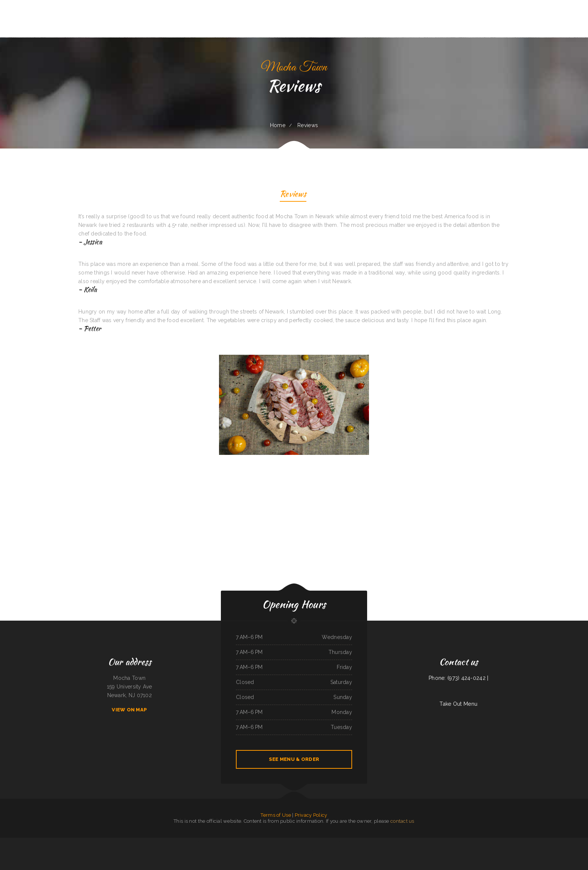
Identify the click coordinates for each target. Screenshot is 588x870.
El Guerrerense (316, 842)
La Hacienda (354, 842)
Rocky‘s (120, 842)
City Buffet (156, 842)
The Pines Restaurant (244, 842)
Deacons (567, 842)
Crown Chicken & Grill (446, 842)
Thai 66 (236, 842)
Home (278, 125)
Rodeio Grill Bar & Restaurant (296, 842)
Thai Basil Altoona (284, 842)
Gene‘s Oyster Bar (17, 842)
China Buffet (479, 842)
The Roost (125, 842)
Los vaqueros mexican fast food (109, 842)
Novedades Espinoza (426, 842)
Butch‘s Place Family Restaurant (394, 842)
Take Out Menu (458, 704)
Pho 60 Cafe (339, 842)
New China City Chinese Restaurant (67, 842)
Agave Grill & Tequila (291, 850)
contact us (402, 821)
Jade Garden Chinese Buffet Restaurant (144, 842)
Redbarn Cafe (3, 842)
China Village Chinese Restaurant (328, 842)
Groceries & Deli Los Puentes (185, 842)
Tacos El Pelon (584, 842)
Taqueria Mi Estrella (575, 842)
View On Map (129, 710)
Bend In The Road (266, 842)
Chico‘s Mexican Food (302, 850)
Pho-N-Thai (131, 842)
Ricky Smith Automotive (280, 850)
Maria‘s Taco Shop (46, 842)
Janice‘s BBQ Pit (275, 842)
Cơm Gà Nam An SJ (229, 842)
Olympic (9, 842)
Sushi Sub (383, 842)
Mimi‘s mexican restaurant (500, 842)
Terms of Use (276, 815)
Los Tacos (99, 842)
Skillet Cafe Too (308, 842)
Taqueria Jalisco (545, 842)
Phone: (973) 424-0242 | (458, 678)
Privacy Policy (311, 815)
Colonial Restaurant (91, 842)
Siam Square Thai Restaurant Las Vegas (515, 842)
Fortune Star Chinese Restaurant (533, 842)
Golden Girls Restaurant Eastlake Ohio (466, 842)
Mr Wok (552, 842)
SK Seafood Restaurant (218, 842)
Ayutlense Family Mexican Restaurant (169, 842)
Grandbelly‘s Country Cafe (256, 842)
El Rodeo (454, 842)
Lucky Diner (310, 850)
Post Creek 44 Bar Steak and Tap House (202, 842)
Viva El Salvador (376, 842)
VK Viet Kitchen (347, 842)
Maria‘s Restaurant (27, 842)
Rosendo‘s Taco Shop (81, 842)
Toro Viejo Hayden (559, 842)
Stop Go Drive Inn (436, 842)
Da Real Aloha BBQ (37, 842)
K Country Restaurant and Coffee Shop (411, 842)
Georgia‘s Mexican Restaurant (365, 842)
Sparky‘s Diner (55, 842)
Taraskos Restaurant (487, 842)
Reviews (293, 195)
